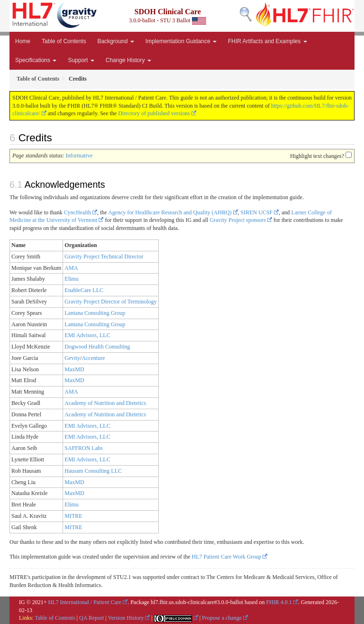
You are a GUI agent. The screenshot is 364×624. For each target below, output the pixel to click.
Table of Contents (64, 41)
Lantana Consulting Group (95, 313)
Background (115, 41)
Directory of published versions (154, 113)
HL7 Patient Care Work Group (227, 557)
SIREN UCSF (257, 212)
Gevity (72, 358)
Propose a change (222, 618)
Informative (79, 156)
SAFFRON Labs (83, 448)
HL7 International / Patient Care (85, 602)
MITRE (73, 516)
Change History (128, 60)
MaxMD (74, 369)
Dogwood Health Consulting (97, 347)
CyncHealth (77, 212)
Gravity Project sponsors (238, 220)
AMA (71, 268)
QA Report (91, 618)
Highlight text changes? (317, 156)
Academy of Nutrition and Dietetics (105, 403)
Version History (126, 618)
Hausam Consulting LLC (93, 471)
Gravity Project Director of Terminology (110, 302)
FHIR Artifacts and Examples (268, 41)
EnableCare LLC (84, 290)
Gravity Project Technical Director (104, 257)
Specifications (36, 60)
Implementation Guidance (181, 41)
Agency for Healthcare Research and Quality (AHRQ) (170, 212)
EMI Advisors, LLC (87, 335)
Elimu (71, 279)
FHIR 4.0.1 (279, 602)
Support (81, 60)
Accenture (93, 358)
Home (23, 41)
